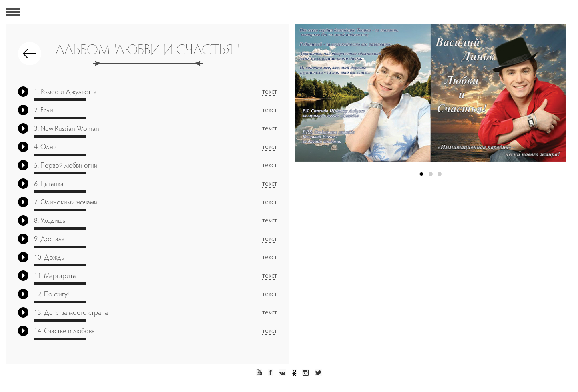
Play (23, 92)
